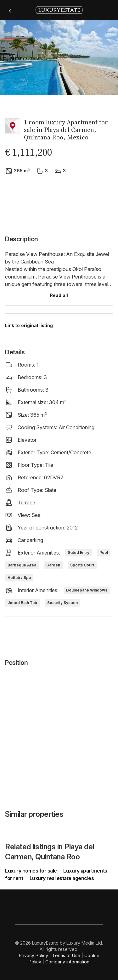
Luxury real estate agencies (62, 878)
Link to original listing (29, 325)
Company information (67, 962)
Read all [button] (59, 295)
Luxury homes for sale (31, 871)
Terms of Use (66, 955)
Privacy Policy (34, 955)
